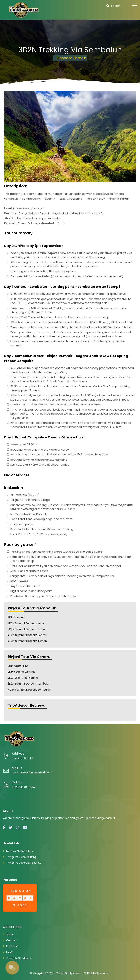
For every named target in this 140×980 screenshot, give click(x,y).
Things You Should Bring (21, 857)
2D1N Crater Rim (18, 666)
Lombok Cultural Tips (20, 851)
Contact (12, 940)
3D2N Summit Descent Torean (27, 629)
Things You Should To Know (24, 863)
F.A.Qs (10, 952)
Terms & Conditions (19, 958)
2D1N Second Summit (21, 672)
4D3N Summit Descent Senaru (27, 635)
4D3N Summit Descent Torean (27, 641)
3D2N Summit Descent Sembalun (29, 684)
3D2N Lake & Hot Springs (23, 678)
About (10, 934)
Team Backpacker (69, 973)
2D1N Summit (16, 617)
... (118, 818)
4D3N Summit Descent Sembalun (29, 690)
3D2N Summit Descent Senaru (27, 623)
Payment (12, 946)
